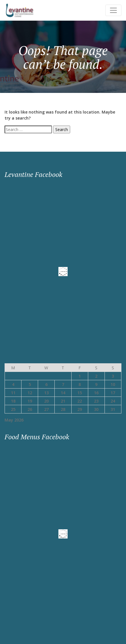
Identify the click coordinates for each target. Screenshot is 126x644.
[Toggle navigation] (113, 10)
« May (61, 431)
